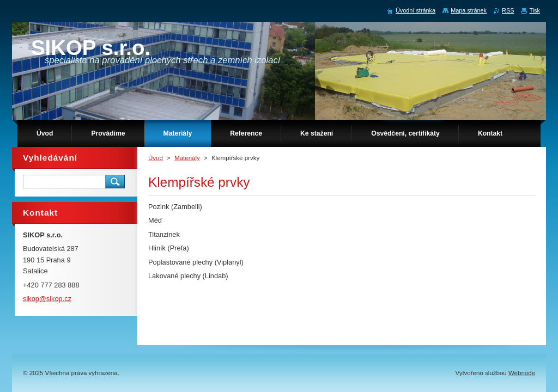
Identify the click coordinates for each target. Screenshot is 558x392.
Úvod (156, 158)
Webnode (522, 373)
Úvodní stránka (416, 10)
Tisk (535, 10)
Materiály (187, 158)
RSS (508, 10)
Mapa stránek (469, 10)
